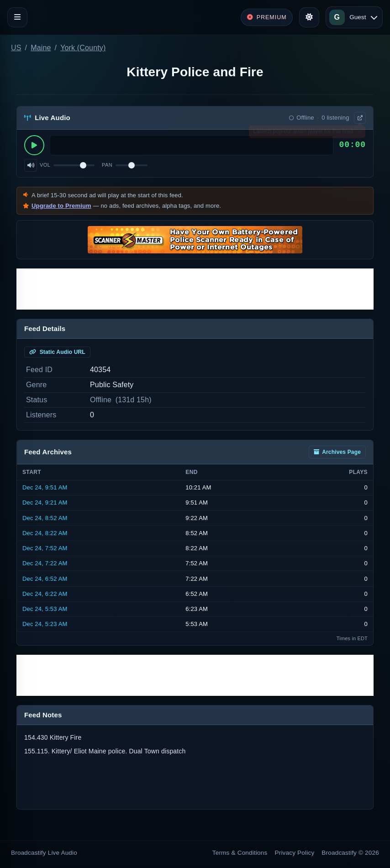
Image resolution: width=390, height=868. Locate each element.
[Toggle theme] (309, 17)
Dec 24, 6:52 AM (45, 579)
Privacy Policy (295, 853)
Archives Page (337, 452)
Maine (41, 48)
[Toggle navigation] (17, 17)
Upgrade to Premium (61, 206)
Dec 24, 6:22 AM (45, 594)
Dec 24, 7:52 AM (45, 548)
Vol (45, 165)
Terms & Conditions (240, 853)
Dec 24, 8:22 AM (45, 533)
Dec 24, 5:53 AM (45, 609)
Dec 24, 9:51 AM (45, 487)
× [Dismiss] (359, 133)
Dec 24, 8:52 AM (45, 518)
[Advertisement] (195, 289)
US (16, 48)
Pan (107, 165)
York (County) (83, 48)
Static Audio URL (57, 352)
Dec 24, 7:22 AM (45, 563)
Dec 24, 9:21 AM (45, 502)
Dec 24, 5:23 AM (45, 624)
